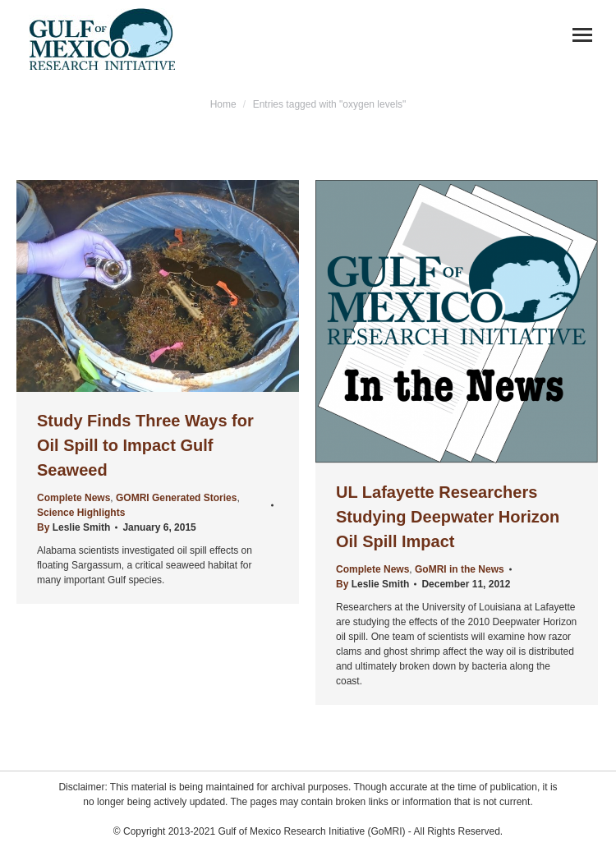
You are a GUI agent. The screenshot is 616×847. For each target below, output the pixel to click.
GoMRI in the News (460, 569)
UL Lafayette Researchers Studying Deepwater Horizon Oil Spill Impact (448, 517)
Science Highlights (81, 513)
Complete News (74, 498)
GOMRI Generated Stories (176, 498)
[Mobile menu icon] (582, 35)
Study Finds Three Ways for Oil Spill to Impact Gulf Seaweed (145, 445)
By (74, 527)
